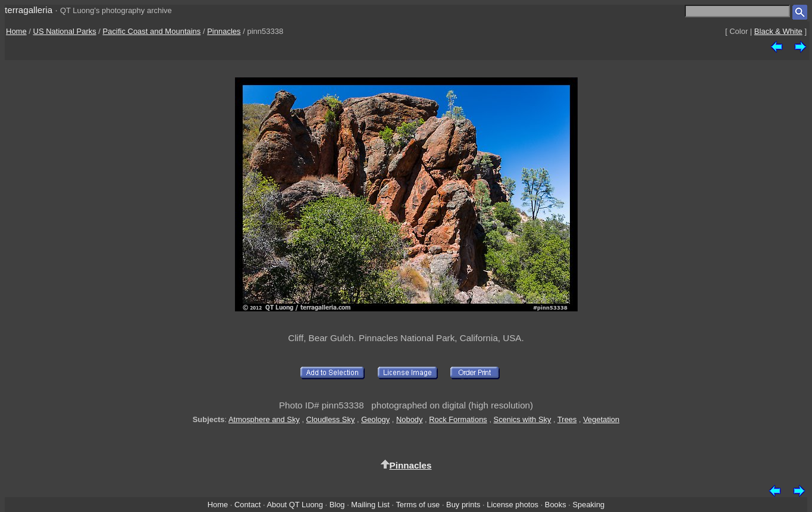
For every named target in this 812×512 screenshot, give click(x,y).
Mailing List (370, 505)
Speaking (588, 505)
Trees (567, 419)
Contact (247, 505)
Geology (375, 419)
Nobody (410, 419)
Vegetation (601, 419)
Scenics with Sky (523, 419)
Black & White (778, 31)
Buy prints (463, 505)
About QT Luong (294, 505)
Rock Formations (458, 419)
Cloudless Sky (331, 419)
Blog (337, 505)
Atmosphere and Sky (264, 419)
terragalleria (29, 10)
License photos (512, 505)
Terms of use (418, 505)
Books (556, 505)
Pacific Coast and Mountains (152, 31)
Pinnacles (224, 31)
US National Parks (65, 31)
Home (16, 31)
